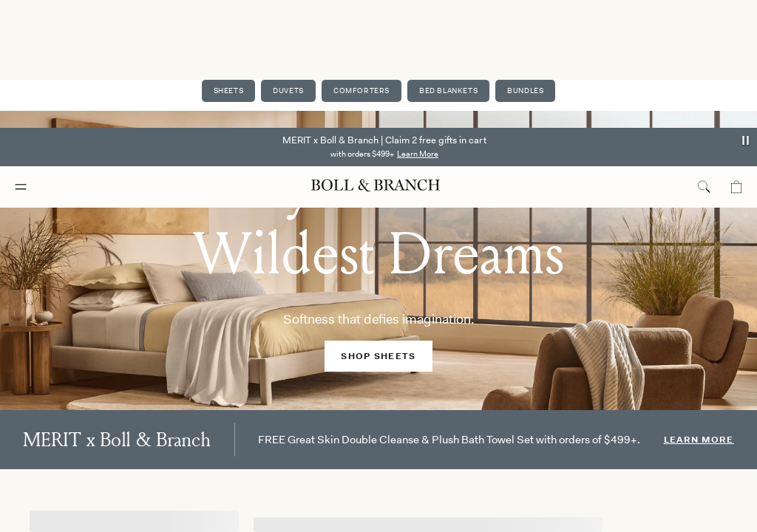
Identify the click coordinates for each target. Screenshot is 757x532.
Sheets (225, 91)
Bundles (529, 91)
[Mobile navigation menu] (34, 59)
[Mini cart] (736, 59)
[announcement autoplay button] (747, 13)
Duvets (287, 91)
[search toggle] (704, 59)
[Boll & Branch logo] (376, 59)
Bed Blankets (450, 91)
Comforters (361, 91)
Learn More (418, 26)
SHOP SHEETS (378, 356)
